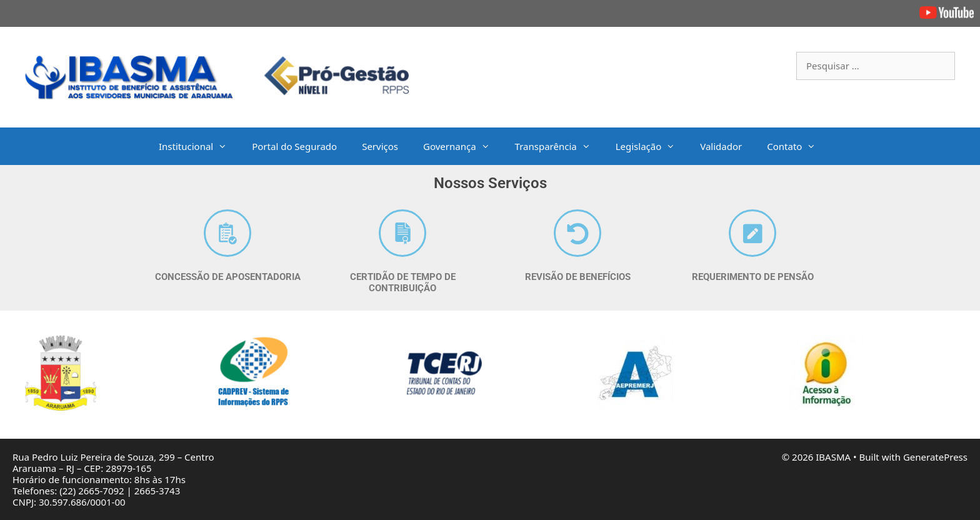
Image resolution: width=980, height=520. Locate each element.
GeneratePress (935, 457)
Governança (463, 146)
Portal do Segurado (294, 146)
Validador (721, 146)
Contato (797, 146)
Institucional (199, 146)
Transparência (559, 146)
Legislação (652, 146)
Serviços (380, 146)
